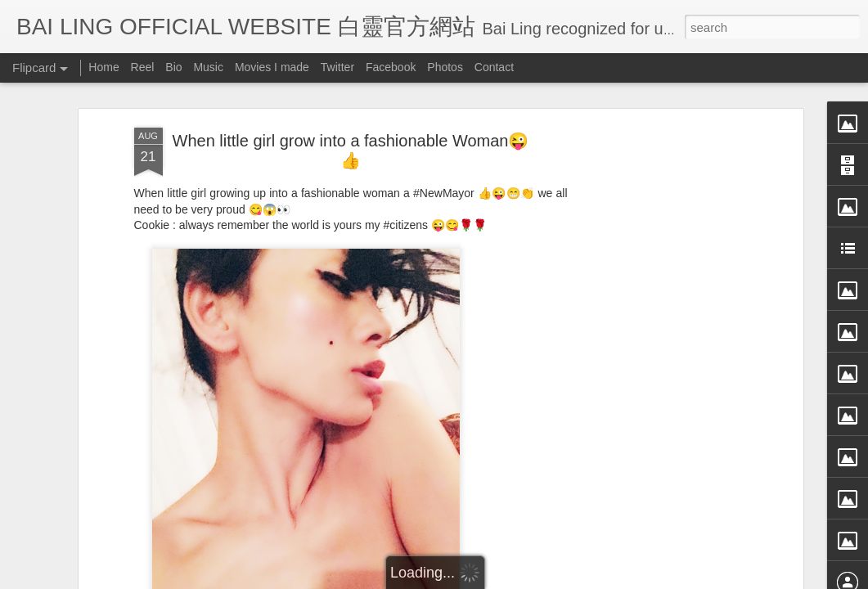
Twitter (337, 67)
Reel (143, 67)
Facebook (391, 67)
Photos (445, 67)
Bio (173, 67)
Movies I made (272, 67)
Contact (494, 67)
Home (103, 67)
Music (208, 67)
